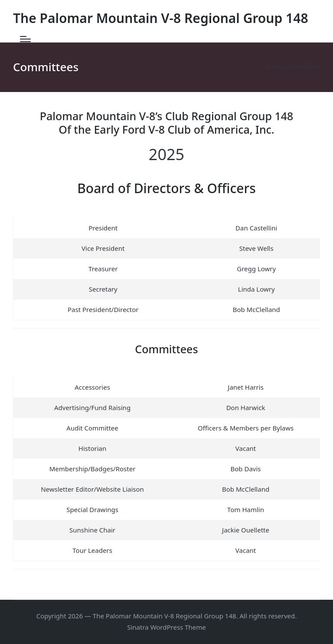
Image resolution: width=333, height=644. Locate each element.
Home (274, 67)
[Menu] (25, 39)
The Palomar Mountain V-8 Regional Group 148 (161, 18)
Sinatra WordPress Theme (166, 627)
